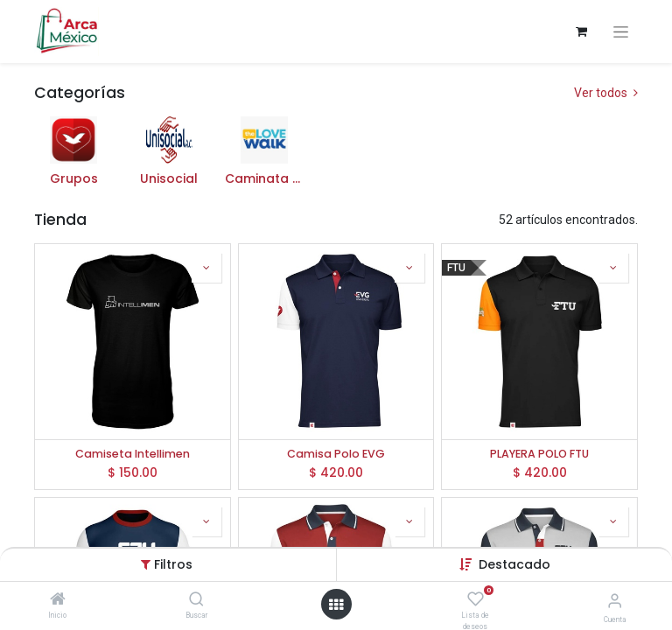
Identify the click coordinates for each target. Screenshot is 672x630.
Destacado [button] (514, 564)
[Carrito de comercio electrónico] (581, 31)
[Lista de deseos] (476, 599)
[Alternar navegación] (621, 32)
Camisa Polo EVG (336, 454)
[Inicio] (58, 600)
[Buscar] (196, 600)
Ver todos (606, 93)
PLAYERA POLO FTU (539, 454)
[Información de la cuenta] (615, 601)
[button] (206, 268)
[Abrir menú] (336, 605)
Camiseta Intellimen (133, 454)
